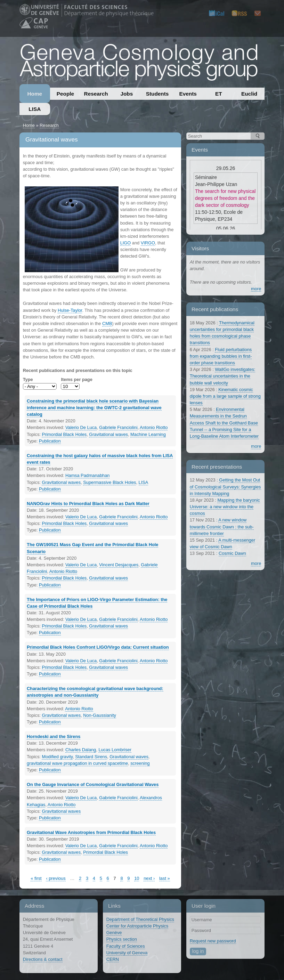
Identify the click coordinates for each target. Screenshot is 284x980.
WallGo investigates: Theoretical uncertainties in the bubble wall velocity (223, 376)
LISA (35, 109)
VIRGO (148, 243)
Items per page (76, 379)
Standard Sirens (91, 757)
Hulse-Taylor (70, 310)
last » (165, 878)
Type (28, 379)
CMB (107, 323)
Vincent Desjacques (119, 565)
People (65, 94)
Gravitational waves (108, 434)
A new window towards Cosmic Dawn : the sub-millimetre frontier (222, 527)
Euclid (249, 94)
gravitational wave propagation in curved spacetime (77, 763)
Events (188, 94)
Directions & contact (43, 959)
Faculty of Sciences (126, 946)
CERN (113, 959)
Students (157, 94)
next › (149, 878)
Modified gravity (57, 757)
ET (219, 94)
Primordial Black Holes (64, 434)
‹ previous (56, 878)
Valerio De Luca (81, 427)
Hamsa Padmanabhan (87, 475)
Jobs (127, 94)
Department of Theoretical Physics (140, 919)
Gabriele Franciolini (118, 427)
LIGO (126, 243)
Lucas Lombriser (115, 750)
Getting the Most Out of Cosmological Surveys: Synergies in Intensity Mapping (225, 487)
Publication (50, 441)
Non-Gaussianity (100, 715)
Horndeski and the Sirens (54, 736)
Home (35, 94)
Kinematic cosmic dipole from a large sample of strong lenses (225, 396)
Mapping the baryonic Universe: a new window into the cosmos (225, 507)
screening (140, 763)
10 (137, 878)
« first (36, 878)
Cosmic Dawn (232, 553)
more (256, 289)
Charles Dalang (81, 750)
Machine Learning (148, 434)
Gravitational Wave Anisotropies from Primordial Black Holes (91, 832)
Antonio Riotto (154, 427)
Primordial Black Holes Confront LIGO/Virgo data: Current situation (98, 647)
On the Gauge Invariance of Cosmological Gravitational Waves (93, 784)
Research (96, 94)
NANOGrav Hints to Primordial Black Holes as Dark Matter (88, 504)
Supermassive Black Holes (109, 482)
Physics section (122, 939)
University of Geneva (127, 953)
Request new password (213, 941)
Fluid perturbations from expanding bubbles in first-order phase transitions (221, 356)
